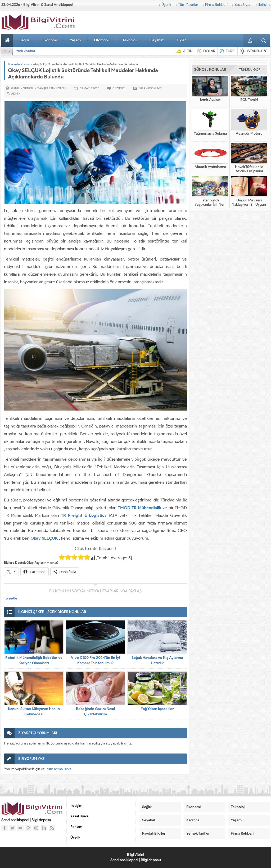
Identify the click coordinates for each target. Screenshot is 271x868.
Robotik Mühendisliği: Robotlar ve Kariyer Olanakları (34, 660)
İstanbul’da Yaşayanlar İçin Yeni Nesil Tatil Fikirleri (210, 205)
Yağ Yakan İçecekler (157, 709)
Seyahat (157, 40)
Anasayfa (8, 40)
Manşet (42, 88)
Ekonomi (49, 40)
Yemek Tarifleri (198, 833)
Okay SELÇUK (44, 538)
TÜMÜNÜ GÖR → (252, 70)
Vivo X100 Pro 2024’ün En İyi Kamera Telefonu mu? (96, 660)
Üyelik (166, 5)
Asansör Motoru (249, 134)
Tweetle (11, 598)
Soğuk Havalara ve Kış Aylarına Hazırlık (157, 660)
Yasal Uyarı (243, 5)
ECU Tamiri (249, 100)
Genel (26, 64)
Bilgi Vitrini (135, 855)
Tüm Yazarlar (188, 5)
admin (16, 94)
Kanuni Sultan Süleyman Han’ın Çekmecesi (34, 711)
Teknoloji (130, 40)
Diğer (181, 40)
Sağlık (24, 40)
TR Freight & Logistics (84, 515)
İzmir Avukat (25, 51)
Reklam (76, 827)
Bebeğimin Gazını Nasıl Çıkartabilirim (95, 711)
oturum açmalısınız (56, 769)
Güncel (29, 88)
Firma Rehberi (216, 5)
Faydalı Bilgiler (154, 833)
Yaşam (75, 40)
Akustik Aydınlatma (210, 167)
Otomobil (102, 40)
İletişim (264, 5)
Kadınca (193, 820)
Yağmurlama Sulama (210, 134)
